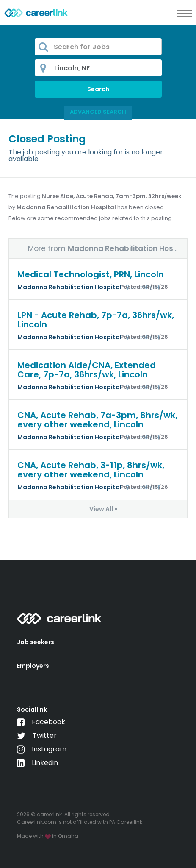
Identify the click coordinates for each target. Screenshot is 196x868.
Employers (33, 666)
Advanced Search (98, 112)
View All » (103, 509)
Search (98, 89)
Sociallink (32, 709)
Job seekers (36, 642)
